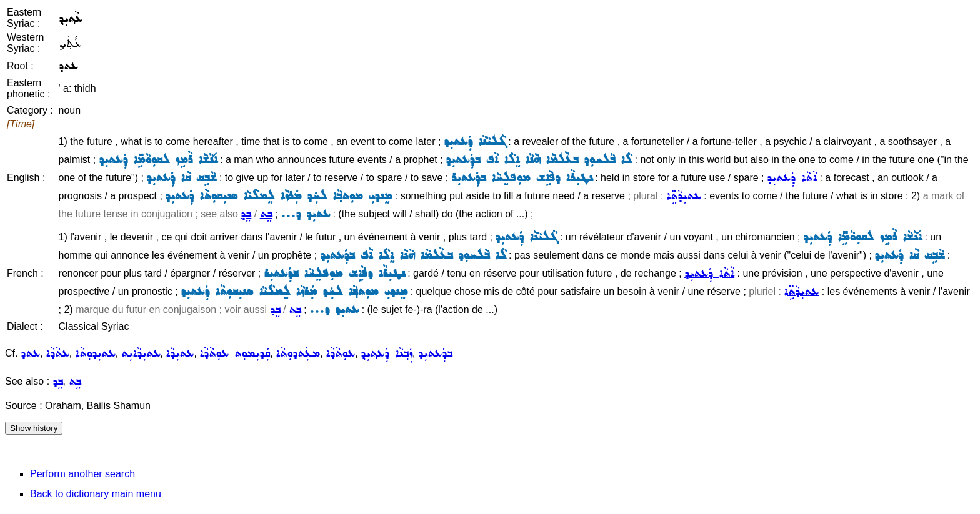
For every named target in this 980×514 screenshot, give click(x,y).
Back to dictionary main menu (96, 494)
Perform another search (82, 474)
